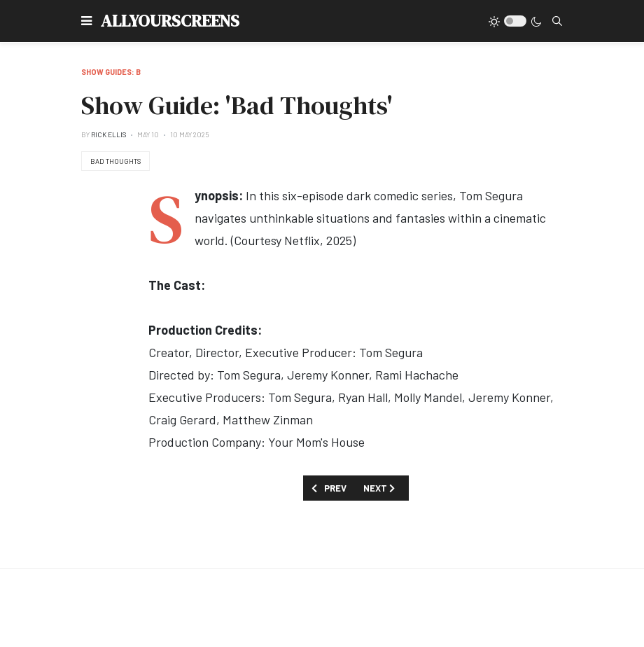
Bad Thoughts (115, 161)
